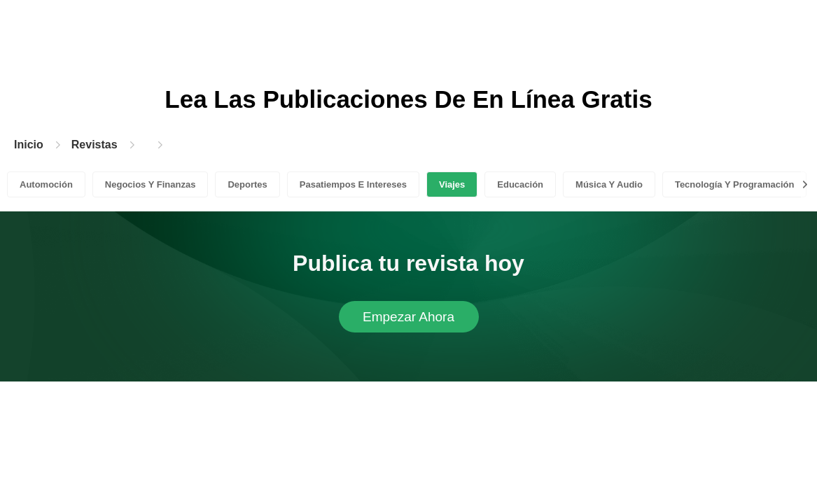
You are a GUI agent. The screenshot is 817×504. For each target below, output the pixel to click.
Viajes (452, 184)
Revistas (95, 145)
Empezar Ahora (408, 317)
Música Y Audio (609, 184)
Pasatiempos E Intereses (353, 184)
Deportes (247, 184)
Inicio (29, 145)
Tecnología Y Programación (735, 184)
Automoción (46, 184)
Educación (520, 184)
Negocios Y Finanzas (151, 184)
